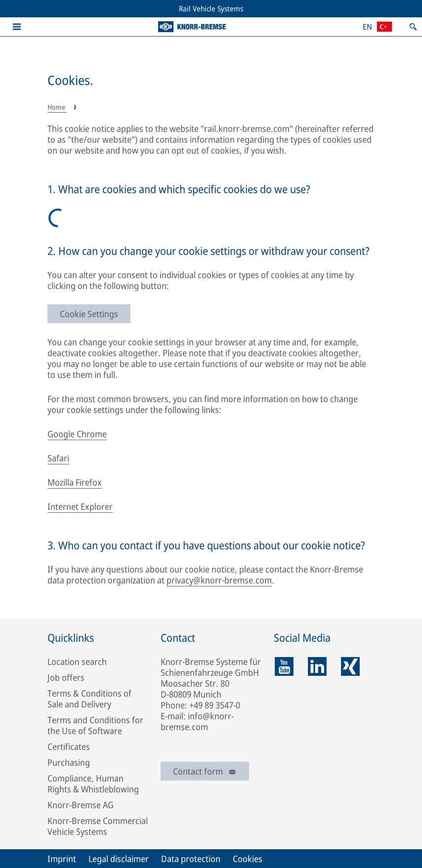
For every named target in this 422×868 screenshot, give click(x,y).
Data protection (191, 859)
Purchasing (69, 762)
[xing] (350, 666)
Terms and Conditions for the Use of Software (95, 725)
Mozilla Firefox (75, 482)
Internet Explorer (80, 506)
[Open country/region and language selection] (377, 27)
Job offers (66, 677)
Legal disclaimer (119, 859)
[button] (17, 27)
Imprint (62, 859)
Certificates (69, 746)
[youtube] (284, 666)
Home (57, 107)
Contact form (205, 771)
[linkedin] (317, 666)
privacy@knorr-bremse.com (219, 580)
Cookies (248, 859)
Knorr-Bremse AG (81, 805)
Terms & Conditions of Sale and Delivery (89, 699)
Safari (58, 458)
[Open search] (413, 27)
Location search (77, 661)
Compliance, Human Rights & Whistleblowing (93, 784)
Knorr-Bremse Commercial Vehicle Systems (98, 826)
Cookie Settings (89, 314)
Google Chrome (77, 434)
